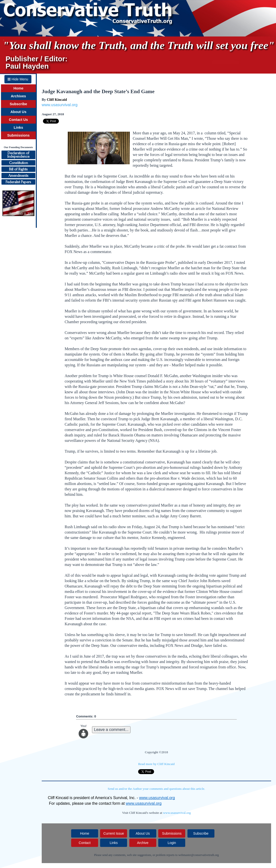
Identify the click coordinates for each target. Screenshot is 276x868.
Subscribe (19, 104)
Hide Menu (18, 79)
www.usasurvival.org (60, 105)
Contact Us (18, 120)
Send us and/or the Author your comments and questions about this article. (156, 789)
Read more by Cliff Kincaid (156, 764)
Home (19, 88)
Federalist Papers (18, 182)
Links (18, 128)
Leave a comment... (111, 730)
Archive (143, 843)
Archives (18, 96)
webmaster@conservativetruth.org (199, 855)
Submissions (18, 135)
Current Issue (114, 833)
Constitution (19, 163)
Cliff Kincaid (57, 100)
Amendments (18, 176)
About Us (18, 112)
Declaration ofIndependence (18, 155)
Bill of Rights (18, 169)
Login (172, 843)
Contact (85, 843)
